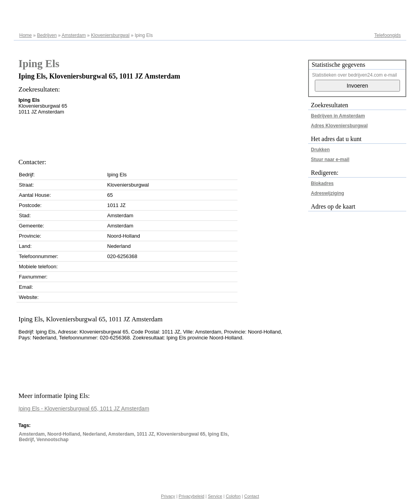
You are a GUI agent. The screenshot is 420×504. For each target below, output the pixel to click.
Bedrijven (47, 35)
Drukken (320, 150)
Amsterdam (74, 35)
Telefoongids (388, 35)
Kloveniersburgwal (110, 35)
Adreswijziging (328, 193)
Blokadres (322, 183)
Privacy (168, 496)
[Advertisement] (161, 134)
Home (26, 35)
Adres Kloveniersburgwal (339, 126)
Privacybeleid (191, 496)
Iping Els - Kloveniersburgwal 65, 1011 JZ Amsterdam (84, 409)
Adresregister (387, 9)
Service (215, 496)
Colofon (233, 496)
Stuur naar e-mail (330, 159)
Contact (252, 496)
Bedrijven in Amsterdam (338, 116)
